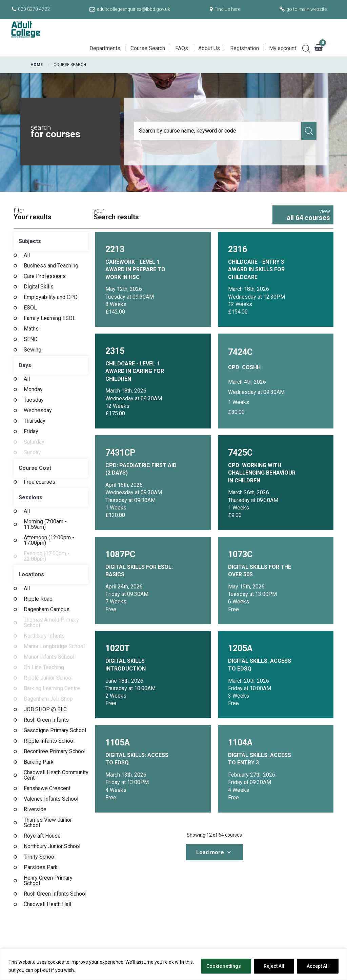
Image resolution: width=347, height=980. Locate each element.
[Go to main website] (302, 9)
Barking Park (39, 762)
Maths (31, 329)
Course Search (148, 48)
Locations (31, 574)
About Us (209, 48)
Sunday (32, 453)
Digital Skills (39, 287)
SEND (31, 339)
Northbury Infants (44, 636)
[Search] (304, 48)
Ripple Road (38, 599)
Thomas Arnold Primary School (51, 623)
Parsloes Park (41, 867)
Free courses (39, 482)
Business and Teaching (51, 266)
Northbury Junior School (52, 846)
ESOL (30, 308)
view (303, 215)
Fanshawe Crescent (47, 788)
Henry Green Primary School (48, 881)
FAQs (182, 48)
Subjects (30, 241)
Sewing (33, 350)
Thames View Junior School (48, 823)
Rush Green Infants (46, 720)
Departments (105, 48)
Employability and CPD (51, 297)
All (27, 255)
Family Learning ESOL (50, 318)
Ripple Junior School (48, 678)
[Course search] (217, 131)
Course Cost (35, 468)
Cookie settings (224, 966)
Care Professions (45, 276)
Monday (33, 389)
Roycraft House (42, 836)
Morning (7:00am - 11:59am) (45, 524)
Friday (31, 432)
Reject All (274, 966)
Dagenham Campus (47, 609)
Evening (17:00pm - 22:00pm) (47, 556)
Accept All (318, 966)
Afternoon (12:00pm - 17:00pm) (49, 540)
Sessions (30, 497)
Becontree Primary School (55, 752)
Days (25, 365)
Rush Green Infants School (55, 894)
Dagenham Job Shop (48, 699)
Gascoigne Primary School (55, 731)
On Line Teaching (44, 667)
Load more (214, 852)
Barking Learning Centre (52, 688)
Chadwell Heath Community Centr (56, 775)
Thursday (35, 421)
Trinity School (40, 857)
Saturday (34, 442)
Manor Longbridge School (54, 646)
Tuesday (34, 400)
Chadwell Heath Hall (47, 904)
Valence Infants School (51, 799)
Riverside (35, 809)
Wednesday (38, 411)
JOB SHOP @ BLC (45, 709)
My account (283, 48)
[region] (173, 964)
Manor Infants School (49, 657)
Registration (244, 48)
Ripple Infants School (49, 741)
